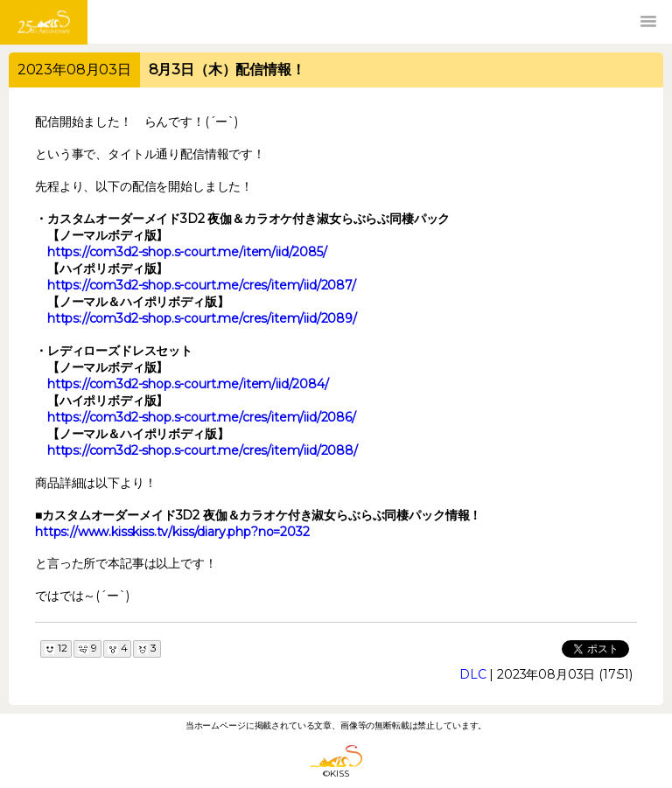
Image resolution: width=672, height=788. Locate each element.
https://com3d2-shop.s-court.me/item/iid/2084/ (188, 384)
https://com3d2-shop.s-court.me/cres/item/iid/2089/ (202, 318)
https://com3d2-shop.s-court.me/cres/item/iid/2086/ (202, 417)
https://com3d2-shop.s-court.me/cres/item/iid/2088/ (203, 450)
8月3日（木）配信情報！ (227, 70)
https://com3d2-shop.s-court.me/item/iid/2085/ (187, 252)
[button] (648, 22)
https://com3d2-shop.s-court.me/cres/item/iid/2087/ (202, 285)
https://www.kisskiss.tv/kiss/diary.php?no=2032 (172, 532)
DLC (473, 674)
